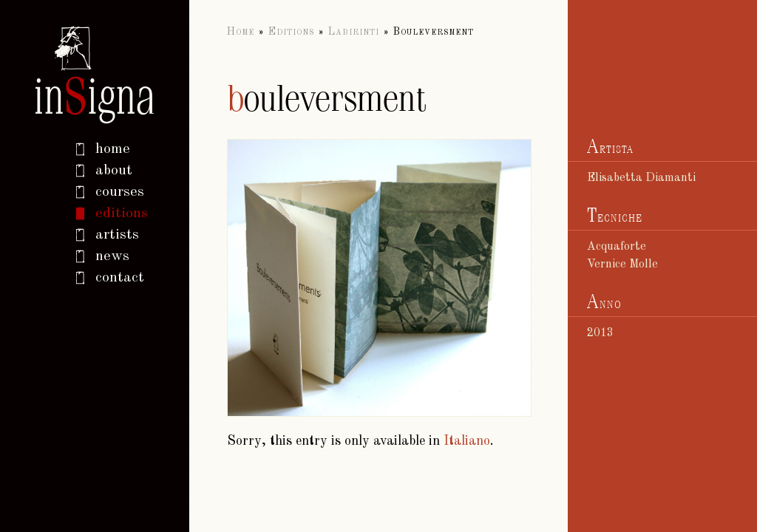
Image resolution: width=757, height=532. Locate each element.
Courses (120, 192)
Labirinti (354, 32)
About (114, 171)
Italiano (467, 441)
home (113, 149)
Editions (122, 214)
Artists (117, 235)
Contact (120, 278)
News (112, 256)
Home (241, 32)
